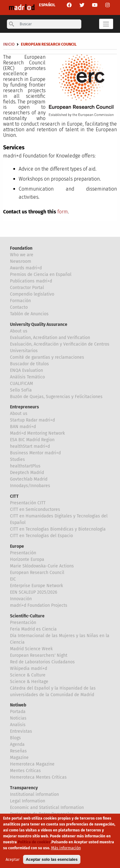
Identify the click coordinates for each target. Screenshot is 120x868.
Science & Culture (28, 675)
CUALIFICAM (22, 384)
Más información (66, 850)
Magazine (19, 758)
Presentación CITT (28, 503)
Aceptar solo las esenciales (52, 862)
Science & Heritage (29, 682)
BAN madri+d (23, 427)
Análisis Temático (27, 377)
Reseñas (18, 751)
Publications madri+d (31, 281)
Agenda (17, 744)
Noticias (18, 718)
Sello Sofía (21, 390)
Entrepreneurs (24, 407)
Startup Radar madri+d (32, 420)
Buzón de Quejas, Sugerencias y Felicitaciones (56, 397)
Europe (17, 546)
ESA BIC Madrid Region (32, 440)
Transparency (24, 788)
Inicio (9, 44)
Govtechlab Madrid (29, 479)
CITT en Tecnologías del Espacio (41, 536)
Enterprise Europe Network (36, 586)
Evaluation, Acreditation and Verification (50, 338)
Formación (20, 301)
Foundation (21, 248)
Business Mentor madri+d (35, 453)
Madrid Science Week (31, 649)
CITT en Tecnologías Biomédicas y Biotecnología (58, 529)
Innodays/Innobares (30, 486)
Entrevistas (21, 731)
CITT (14, 496)
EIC (13, 579)
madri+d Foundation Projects (39, 605)
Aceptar (13, 862)
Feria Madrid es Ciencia (33, 629)
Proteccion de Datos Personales (42, 814)
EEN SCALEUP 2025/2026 (34, 592)
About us (19, 331)
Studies (17, 459)
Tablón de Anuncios (29, 314)
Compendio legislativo (32, 294)
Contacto (19, 307)
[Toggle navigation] (106, 24)
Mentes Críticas (25, 771)
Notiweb (18, 705)
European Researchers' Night (39, 655)
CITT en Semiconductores (35, 509)
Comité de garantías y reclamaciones (47, 357)
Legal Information (28, 801)
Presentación (23, 553)
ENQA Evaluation (26, 370)
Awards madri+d (26, 268)
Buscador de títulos (29, 364)
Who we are (22, 255)
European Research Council (37, 573)
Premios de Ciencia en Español (41, 274)
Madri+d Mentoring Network (37, 433)
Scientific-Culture (27, 616)
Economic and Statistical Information (47, 808)
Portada (18, 712)
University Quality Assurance (39, 324)
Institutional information (34, 794)
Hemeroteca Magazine (32, 764)
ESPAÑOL (47, 5)
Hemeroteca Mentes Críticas (38, 777)
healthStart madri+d (30, 446)
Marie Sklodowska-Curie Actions (42, 566)
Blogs (15, 738)
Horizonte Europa (27, 559)
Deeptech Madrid (27, 473)
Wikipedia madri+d (29, 668)
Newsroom (21, 261)
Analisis (18, 725)
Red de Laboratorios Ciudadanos (42, 662)
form (63, 212)
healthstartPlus (25, 466)
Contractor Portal (27, 288)
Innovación (21, 599)
